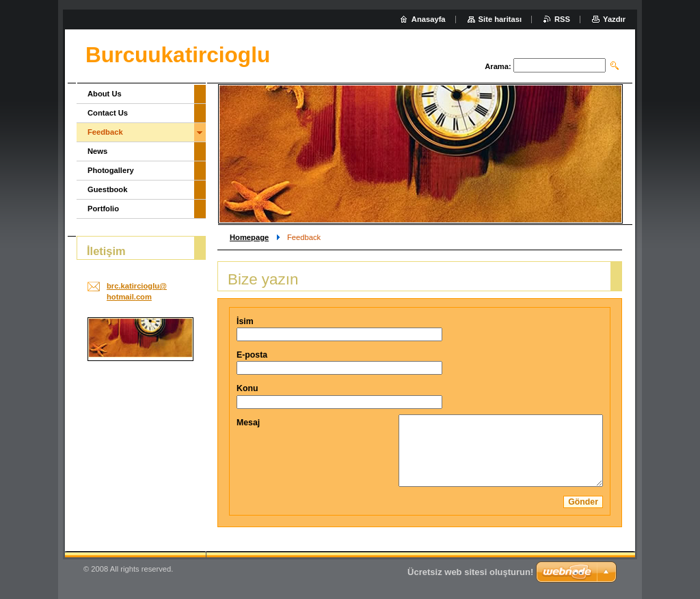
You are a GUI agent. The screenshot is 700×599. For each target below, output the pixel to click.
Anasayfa (429, 19)
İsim (245, 321)
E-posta (252, 355)
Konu (247, 388)
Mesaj (248, 423)
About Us (105, 94)
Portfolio (103, 209)
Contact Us (108, 113)
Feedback (105, 132)
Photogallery (111, 170)
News (97, 151)
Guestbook (107, 189)
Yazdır (614, 19)
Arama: (498, 66)
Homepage (249, 237)
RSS (562, 19)
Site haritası (500, 19)
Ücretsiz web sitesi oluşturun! (470, 572)
